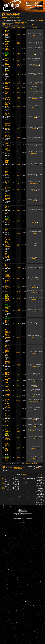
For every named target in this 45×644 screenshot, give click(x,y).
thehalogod (18, 448)
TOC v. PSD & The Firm (7, 173)
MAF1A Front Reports (7, 48)
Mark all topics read (37, 25)
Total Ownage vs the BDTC (7, 161)
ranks (7, 292)
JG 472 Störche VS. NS (7, 33)
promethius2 (18, 396)
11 (6, 169)
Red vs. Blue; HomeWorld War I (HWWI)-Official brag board (8, 350)
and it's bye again (7, 208)
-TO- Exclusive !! (8, 187)
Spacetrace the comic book (8, 380)
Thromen (18, 54)
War (6, 55)
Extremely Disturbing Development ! (8, 198)
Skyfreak (34, 287)
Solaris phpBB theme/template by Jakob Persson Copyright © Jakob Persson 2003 (22, 514)
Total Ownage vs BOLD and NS (7, 256)
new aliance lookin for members (8, 439)
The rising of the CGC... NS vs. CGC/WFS (8, 126)
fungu (18, 48)
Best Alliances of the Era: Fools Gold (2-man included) (8, 242)
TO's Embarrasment (8, 266)
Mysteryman (18, 337)
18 (6, 121)
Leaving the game (8, 400)
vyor (18, 35)
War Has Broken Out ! (7, 322)
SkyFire (34, 259)
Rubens (18, 400)
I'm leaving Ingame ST (8, 287)
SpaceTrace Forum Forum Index (19, 467)
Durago (34, 165)
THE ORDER (18, 65)
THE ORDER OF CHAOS (8, 65)
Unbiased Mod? (8, 83)
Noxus (34, 324)
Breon (34, 146)
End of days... (7, 386)
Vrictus (34, 375)
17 (9, 119)
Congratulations (8, 60)
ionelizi (18, 437)
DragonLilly (18, 83)
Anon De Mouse (18, 430)
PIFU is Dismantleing (8, 391)
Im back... (7, 426)
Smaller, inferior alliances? (7, 300)
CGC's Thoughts (7, 88)
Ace (18, 175)
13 (6, 227)
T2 (34, 54)
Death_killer (18, 183)
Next (42, 21)
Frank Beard (34, 366)
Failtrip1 (34, 93)
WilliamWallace (18, 366)
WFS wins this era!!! (8, 145)
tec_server (16, 18)
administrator (13, 16)
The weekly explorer (11, 14)
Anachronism (18, 43)
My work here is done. (7, 396)
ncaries (34, 191)
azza (18, 291)
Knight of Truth (34, 279)
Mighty (18, 92)
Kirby (18, 210)
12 (8, 226)
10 (8, 168)
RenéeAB (18, 138)
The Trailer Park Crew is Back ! (8, 374)
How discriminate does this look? (8, 98)
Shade (34, 139)
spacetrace (21, 16)
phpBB (19, 519)
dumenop (34, 99)
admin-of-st (10, 18)
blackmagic (18, 245)
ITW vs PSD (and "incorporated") (7, 150)
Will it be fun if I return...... (7, 459)
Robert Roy (34, 269)
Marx (18, 419)
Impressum (22, 522)
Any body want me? (8, 430)
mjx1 (34, 60)
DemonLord (34, 153)
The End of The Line (7, 92)
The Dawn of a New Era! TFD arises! (8, 363)
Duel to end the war (7, 182)
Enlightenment (18, 268)
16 (7, 119)
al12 (18, 145)
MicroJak (18, 98)
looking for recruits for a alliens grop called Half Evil (7, 448)
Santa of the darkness (18, 60)
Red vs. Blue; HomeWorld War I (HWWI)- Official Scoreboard (8, 334)
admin (4, 18)
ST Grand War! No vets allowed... (8, 309)
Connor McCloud (34, 66)
